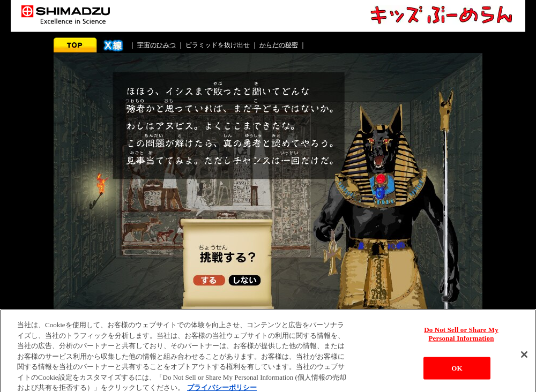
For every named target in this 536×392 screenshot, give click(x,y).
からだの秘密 (279, 45)
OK (457, 370)
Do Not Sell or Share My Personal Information (461, 336)
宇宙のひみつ (157, 45)
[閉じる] (524, 357)
